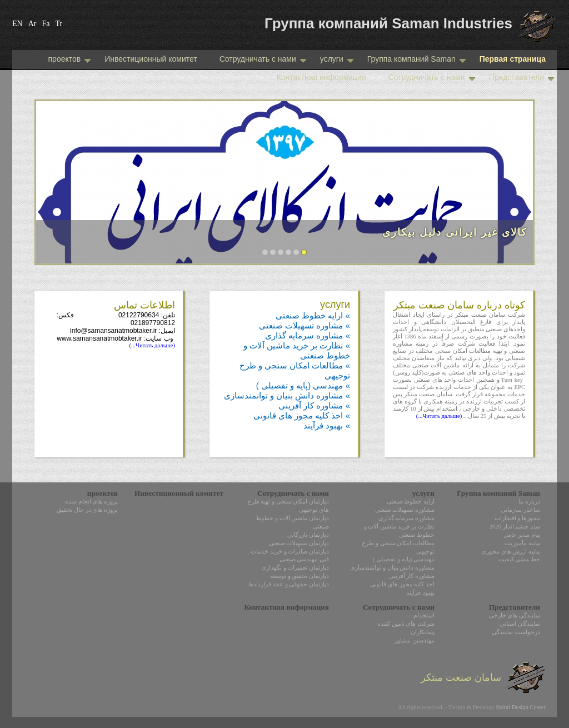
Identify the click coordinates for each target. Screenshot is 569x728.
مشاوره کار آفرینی (412, 576)
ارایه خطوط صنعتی (411, 502)
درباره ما (529, 502)
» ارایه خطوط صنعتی (313, 315)
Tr (59, 24)
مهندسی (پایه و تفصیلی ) (404, 559)
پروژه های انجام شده (91, 502)
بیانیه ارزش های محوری (511, 552)
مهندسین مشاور (415, 640)
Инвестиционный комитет (151, 59)
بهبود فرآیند (420, 593)
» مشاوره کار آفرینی (314, 405)
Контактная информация (321, 77)
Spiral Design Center (521, 707)
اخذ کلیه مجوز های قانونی (402, 584)
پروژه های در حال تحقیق (87, 510)
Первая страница (513, 59)
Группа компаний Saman (416, 59)
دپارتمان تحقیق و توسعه (300, 576)
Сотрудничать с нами (263, 59)
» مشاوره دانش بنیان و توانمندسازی (287, 395)
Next (513, 187)
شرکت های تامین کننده (406, 624)
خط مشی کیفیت (519, 559)
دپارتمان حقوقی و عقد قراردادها (289, 584)
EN (18, 24)
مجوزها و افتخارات (517, 518)
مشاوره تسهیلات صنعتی (405, 510)
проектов (68, 59)
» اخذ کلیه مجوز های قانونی (302, 415)
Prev (56, 187)
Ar (33, 24)
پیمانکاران (423, 632)
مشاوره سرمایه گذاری (406, 518)
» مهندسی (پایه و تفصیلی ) (303, 385)
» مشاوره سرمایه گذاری (308, 335)
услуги (331, 59)
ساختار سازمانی (520, 510)
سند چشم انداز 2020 (515, 527)
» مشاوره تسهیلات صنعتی (305, 325)
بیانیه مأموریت (522, 543)
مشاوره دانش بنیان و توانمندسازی (392, 568)
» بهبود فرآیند (327, 425)
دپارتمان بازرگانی (308, 535)
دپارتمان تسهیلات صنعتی (299, 543)
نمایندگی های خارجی (515, 615)
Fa (46, 24)
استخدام (424, 615)
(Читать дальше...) (439, 416)
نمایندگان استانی (520, 624)
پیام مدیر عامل (522, 535)
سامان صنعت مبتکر (483, 677)
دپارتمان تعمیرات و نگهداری (295, 568)
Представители (521, 77)
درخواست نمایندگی (516, 632)
